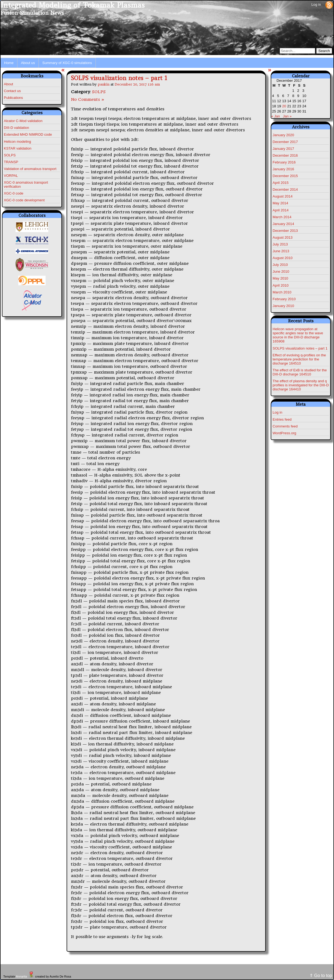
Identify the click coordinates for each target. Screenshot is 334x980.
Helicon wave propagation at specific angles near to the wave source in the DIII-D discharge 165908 (298, 335)
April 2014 (281, 210)
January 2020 (283, 135)
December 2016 (285, 155)
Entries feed (282, 419)
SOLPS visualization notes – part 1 (119, 78)
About (8, 84)
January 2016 (283, 169)
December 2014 (285, 189)
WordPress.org (284, 433)
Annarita (21, 976)
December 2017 (285, 142)
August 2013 (283, 237)
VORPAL (11, 176)
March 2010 (282, 292)
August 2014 (283, 196)
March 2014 (282, 217)
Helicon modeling (17, 142)
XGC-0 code (14, 193)
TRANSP (11, 162)
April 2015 (281, 183)
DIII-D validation (16, 128)
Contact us (12, 91)
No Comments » (88, 99)
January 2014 (283, 224)
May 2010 (280, 278)
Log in (316, 4)
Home (9, 63)
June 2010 (281, 271)
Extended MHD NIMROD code (28, 134)
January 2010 (283, 306)
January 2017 (283, 149)
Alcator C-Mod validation (23, 121)
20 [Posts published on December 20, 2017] (284, 106)
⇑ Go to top (321, 976)
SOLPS (10, 155)
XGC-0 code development (24, 200)
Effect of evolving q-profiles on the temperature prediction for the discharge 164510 (299, 359)
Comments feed (285, 426)
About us (28, 63)
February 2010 (284, 299)
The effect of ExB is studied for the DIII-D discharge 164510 (300, 372)
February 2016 (284, 162)
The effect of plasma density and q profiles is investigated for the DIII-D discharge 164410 (301, 385)
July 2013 (280, 244)
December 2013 (285, 231)
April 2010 (281, 285)
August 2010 (283, 258)
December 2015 (285, 176)
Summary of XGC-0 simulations (67, 63)
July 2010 (280, 265)
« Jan (276, 116)
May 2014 (280, 203)
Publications (13, 98)
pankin (104, 84)
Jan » (287, 116)
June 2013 (281, 251)
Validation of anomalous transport (30, 169)
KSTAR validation (18, 148)
